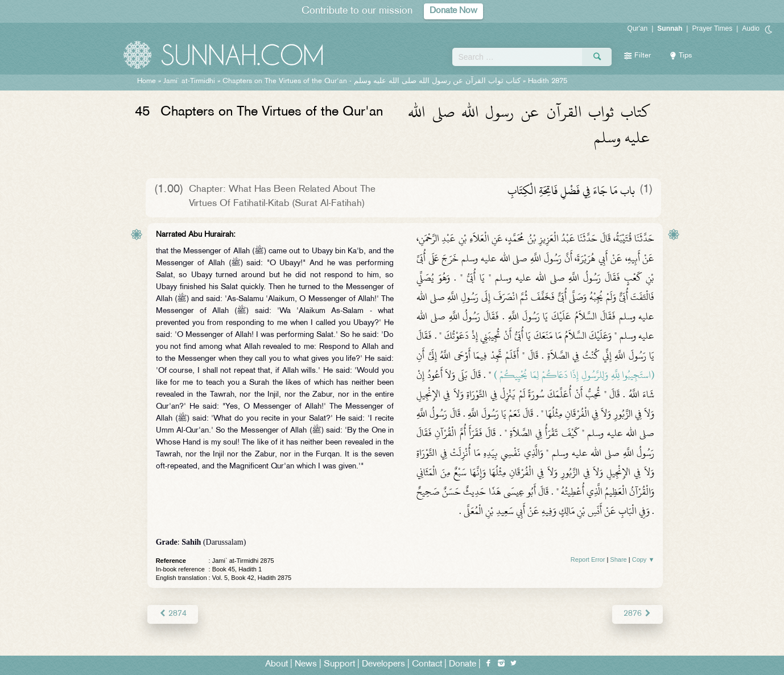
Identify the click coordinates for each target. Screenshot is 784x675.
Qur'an (638, 28)
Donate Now (453, 11)
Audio (751, 28)
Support (339, 664)
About (277, 664)
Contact (427, 664)
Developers (383, 664)
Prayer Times (712, 28)
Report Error (588, 559)
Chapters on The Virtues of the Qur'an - (372, 81)
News (306, 664)
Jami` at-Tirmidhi (189, 81)
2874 (173, 614)
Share (618, 559)
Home (147, 81)
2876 (637, 614)
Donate (463, 664)
